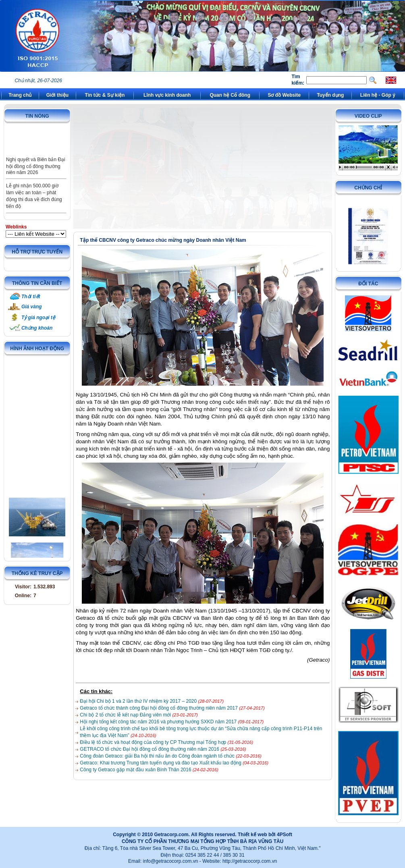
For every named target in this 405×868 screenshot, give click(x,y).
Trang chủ (20, 95)
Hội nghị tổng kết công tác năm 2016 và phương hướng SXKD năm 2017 (159, 722)
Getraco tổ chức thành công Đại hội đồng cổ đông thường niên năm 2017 (159, 708)
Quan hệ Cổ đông (230, 95)
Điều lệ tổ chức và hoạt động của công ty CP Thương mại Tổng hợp (154, 742)
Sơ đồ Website (284, 95)
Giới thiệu (57, 95)
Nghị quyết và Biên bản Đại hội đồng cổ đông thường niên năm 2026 (36, 172)
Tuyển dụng (330, 95)
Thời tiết (31, 297)
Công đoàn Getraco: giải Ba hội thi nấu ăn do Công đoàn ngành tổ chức (158, 756)
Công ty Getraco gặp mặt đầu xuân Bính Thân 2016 (136, 770)
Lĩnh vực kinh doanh (167, 95)
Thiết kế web (252, 835)
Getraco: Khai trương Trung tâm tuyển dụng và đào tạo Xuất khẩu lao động (161, 763)
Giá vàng (32, 307)
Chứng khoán (37, 328)
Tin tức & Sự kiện (105, 95)
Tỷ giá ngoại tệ (38, 318)
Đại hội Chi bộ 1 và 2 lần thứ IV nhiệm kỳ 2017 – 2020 (139, 701)
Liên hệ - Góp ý (378, 95)
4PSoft (285, 835)
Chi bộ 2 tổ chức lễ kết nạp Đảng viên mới (126, 715)
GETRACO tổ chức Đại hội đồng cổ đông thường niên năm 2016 (150, 749)
